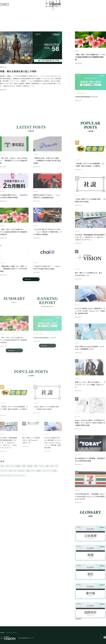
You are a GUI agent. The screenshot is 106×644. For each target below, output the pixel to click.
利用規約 (2, 619)
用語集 (70, 10)
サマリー (42, 10)
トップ (36, 10)
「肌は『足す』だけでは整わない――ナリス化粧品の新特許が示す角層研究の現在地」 (90, 44)
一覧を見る (78, 606)
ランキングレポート (52, 10)
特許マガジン (62, 10)
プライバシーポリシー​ (12, 619)
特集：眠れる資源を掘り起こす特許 (18, 58)
